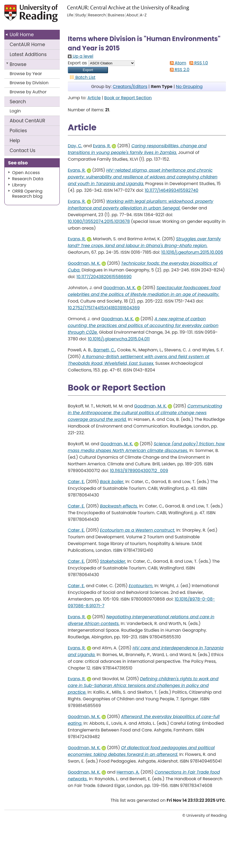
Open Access (26, 173)
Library (19, 185)
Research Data (28, 179)
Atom (177, 63)
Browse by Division (29, 83)
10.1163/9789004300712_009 (139, 471)
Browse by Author (28, 92)
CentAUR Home (27, 45)
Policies (18, 131)
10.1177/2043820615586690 (104, 277)
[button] (88, 70)
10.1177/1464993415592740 (172, 190)
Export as (77, 63)
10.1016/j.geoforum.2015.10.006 (192, 252)
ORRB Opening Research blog (27, 194)
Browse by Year (26, 74)
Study (81, 15)
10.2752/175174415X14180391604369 (104, 308)
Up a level (81, 56)
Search (18, 102)
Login (15, 111)
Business (116, 15)
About (27, 121)
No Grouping (189, 87)
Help (15, 141)
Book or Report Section (128, 98)
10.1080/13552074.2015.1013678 (99, 221)
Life (70, 15)
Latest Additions (28, 54)
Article (94, 98)
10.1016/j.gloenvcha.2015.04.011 (119, 339)
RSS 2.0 (179, 70)
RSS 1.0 (198, 63)
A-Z (143, 15)
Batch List (82, 77)
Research (97, 15)
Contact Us (23, 150)
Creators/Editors (130, 87)
